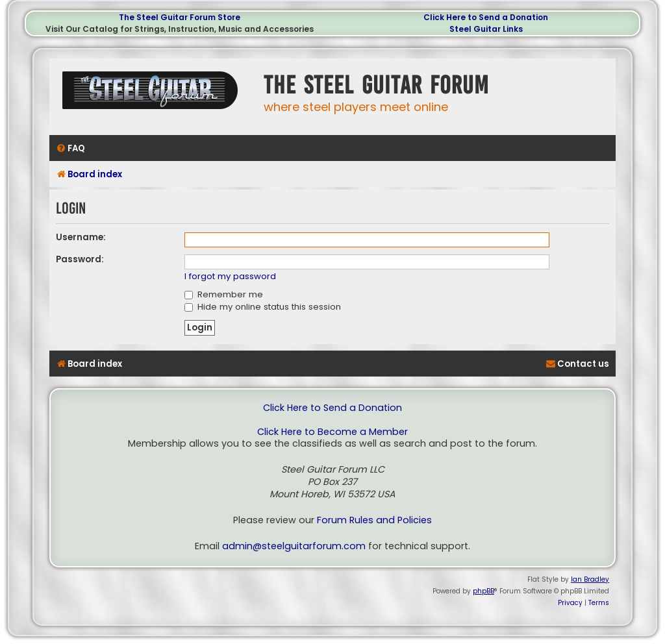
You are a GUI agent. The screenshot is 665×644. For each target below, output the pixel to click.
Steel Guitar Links (486, 29)
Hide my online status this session (263, 307)
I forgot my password (230, 277)
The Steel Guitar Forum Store (180, 17)
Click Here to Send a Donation (486, 17)
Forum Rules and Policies (374, 520)
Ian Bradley (590, 579)
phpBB (483, 591)
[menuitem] (70, 148)
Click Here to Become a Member (332, 432)
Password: (80, 259)
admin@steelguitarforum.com (294, 546)
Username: (81, 237)
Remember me (224, 294)
